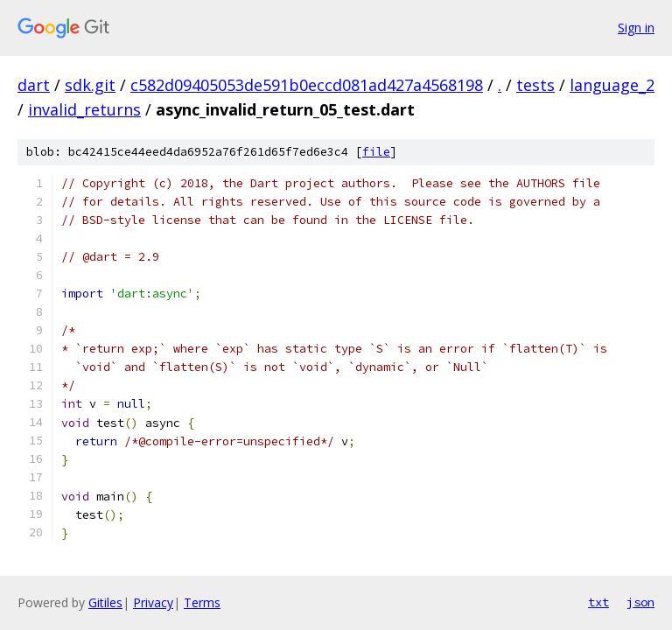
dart (34, 85)
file (376, 152)
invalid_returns (84, 109)
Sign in (636, 28)
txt (598, 602)
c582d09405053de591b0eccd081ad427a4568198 (307, 85)
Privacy (153, 602)
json (640, 602)
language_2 (612, 85)
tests (535, 85)
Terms (202, 602)
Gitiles (105, 602)
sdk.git (90, 85)
